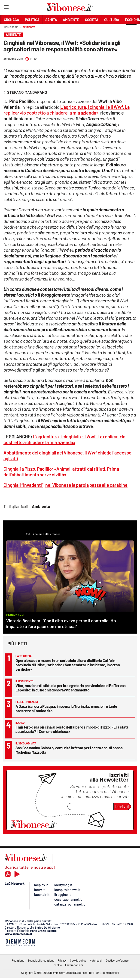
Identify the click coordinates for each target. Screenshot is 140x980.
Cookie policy (78, 960)
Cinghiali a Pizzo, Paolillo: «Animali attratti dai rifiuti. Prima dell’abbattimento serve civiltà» (61, 472)
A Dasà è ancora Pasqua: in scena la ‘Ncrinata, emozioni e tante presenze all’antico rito (66, 708)
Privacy (62, 960)
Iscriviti (122, 806)
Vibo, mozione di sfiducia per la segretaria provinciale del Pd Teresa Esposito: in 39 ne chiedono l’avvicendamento (71, 688)
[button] (131, 30)
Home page (11, 27)
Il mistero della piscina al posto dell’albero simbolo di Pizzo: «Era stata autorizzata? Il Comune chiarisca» (72, 729)
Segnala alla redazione (41, 960)
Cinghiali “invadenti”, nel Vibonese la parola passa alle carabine (65, 485)
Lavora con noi (74, 965)
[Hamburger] (6, 8)
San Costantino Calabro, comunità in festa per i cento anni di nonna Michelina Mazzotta (69, 750)
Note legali (96, 960)
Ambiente (29, 27)
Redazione (18, 960)
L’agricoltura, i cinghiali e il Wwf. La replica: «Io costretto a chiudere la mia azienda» (67, 110)
